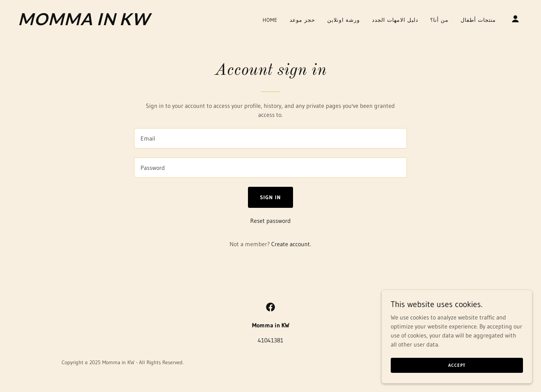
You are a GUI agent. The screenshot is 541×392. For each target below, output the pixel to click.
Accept (457, 365)
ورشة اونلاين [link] (344, 20)
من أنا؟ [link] (439, 20)
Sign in (270, 197)
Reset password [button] (270, 221)
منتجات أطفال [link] (478, 20)
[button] (515, 19)
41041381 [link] (270, 340)
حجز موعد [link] (302, 20)
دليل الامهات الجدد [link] (395, 20)
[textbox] (270, 138)
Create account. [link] (291, 244)
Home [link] (270, 20)
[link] (89, 23)
